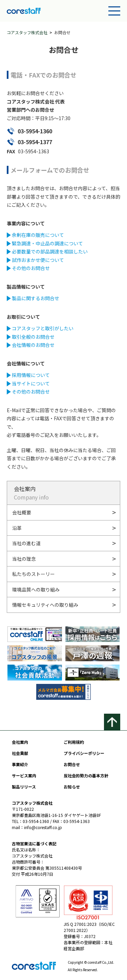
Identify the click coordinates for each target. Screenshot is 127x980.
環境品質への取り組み (36, 589)
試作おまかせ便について (38, 260)
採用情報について (31, 375)
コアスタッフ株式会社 (27, 32)
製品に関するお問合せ (36, 298)
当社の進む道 (26, 543)
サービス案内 (24, 775)
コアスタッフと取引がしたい (43, 328)
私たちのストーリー (34, 574)
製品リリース (24, 787)
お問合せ (72, 764)
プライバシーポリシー (84, 753)
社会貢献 (20, 753)
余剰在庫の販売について (38, 235)
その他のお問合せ (31, 268)
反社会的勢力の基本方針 (86, 775)
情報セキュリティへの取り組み (45, 605)
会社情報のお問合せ (33, 345)
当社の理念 (24, 559)
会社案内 (20, 742)
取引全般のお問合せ (33, 337)
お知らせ (72, 787)
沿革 (17, 528)
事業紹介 (20, 764)
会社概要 (22, 512)
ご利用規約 (74, 742)
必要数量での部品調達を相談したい (50, 251)
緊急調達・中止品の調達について (47, 243)
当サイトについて (31, 383)
